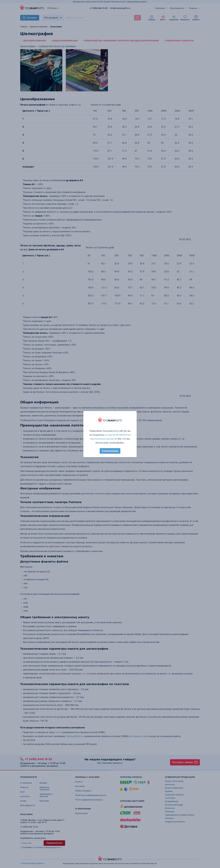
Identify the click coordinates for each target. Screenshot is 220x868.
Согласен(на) (110, 451)
